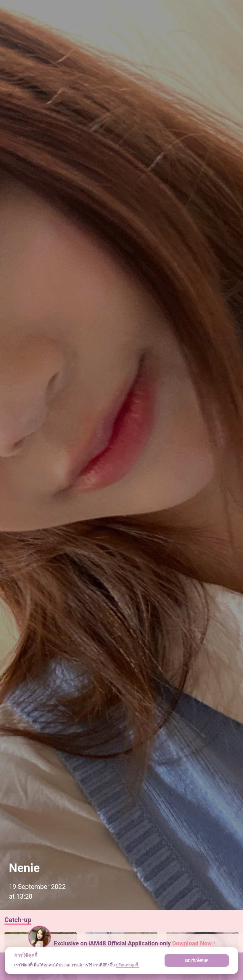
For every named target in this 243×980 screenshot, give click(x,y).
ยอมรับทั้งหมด (197, 960)
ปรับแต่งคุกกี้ (127, 965)
